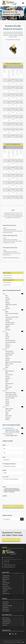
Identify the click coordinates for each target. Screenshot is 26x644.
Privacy (4, 487)
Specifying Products (7, 622)
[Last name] (13, 453)
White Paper (5, 585)
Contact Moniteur (8, 280)
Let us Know (6, 477)
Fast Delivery (5, 590)
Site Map (4, 581)
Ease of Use (5, 625)
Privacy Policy (12, 492)
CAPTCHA (5, 496)
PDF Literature (5, 602)
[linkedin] (10, 634)
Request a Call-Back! (11, 540)
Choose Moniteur (6, 594)
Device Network (6, 611)
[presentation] (13, 499)
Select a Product (6, 618)
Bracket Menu (7, 273)
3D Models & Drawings (7, 606)
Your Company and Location (9, 464)
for (19, 26)
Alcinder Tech (20, 642)
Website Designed (7, 642)
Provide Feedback (6, 583)
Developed (14, 642)
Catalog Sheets (6, 607)
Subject (5, 470)
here (6, 258)
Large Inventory (6, 586)
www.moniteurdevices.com (9, 567)
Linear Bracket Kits (8, 278)
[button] (22, 519)
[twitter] (16, 634)
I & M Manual (5, 604)
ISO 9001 (4, 592)
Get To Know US (6, 577)
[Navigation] (23, 3)
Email (4, 457)
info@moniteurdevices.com (10, 565)
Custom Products (6, 623)
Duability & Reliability (7, 588)
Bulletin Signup (6, 609)
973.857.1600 (7, 561)
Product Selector (7, 285)
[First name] (13, 448)
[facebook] (13, 634)
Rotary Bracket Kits (8, 275)
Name (4, 445)
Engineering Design (6, 620)
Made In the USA (6, 579)
